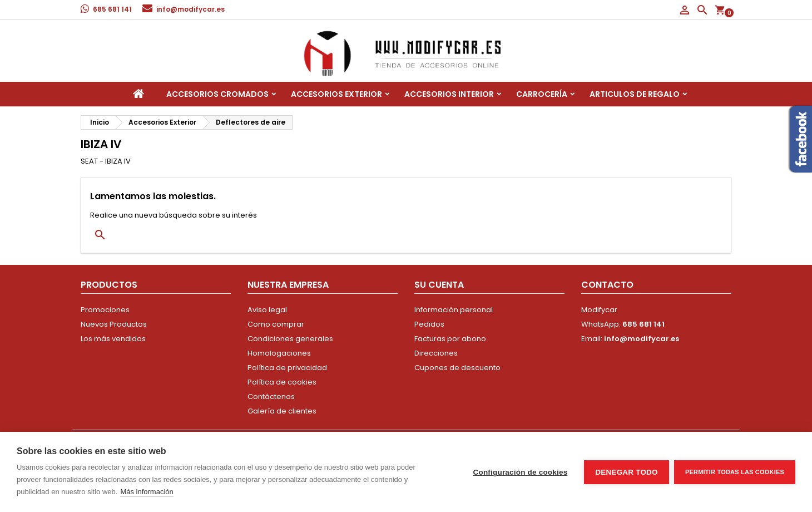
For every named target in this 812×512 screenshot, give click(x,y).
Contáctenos (271, 397)
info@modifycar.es (190, 9)
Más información (147, 492)
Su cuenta (439, 285)
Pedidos (429, 324)
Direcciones (436, 353)
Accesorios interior (449, 94)
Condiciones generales (290, 339)
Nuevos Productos (114, 324)
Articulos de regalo (635, 94)
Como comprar (276, 324)
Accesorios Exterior (336, 94)
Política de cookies (282, 382)
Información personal (454, 310)
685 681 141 (112, 9)
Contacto (607, 285)
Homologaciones (279, 353)
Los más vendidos (113, 339)
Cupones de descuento (457, 368)
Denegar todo (626, 472)
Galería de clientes (282, 411)
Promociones (105, 310)
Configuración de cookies (520, 472)
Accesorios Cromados (217, 94)
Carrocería (542, 94)
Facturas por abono (450, 339)
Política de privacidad (287, 368)
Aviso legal (267, 310)
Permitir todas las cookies (735, 472)
